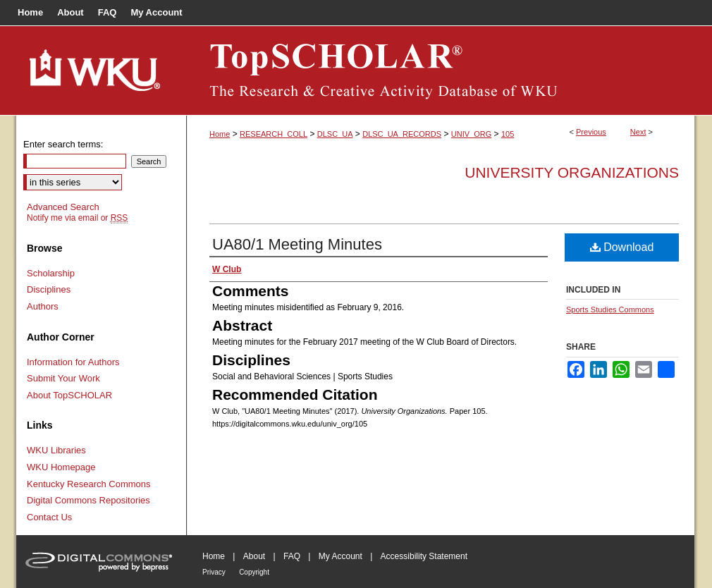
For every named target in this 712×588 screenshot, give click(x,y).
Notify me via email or (77, 218)
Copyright (254, 572)
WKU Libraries (56, 450)
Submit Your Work (63, 378)
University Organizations (572, 172)
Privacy (214, 572)
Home (220, 134)
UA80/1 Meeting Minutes (297, 244)
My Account (340, 556)
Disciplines (49, 289)
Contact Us (49, 517)
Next (638, 132)
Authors (43, 306)
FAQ (292, 556)
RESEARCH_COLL (274, 134)
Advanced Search (63, 207)
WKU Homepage (61, 467)
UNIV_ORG (471, 134)
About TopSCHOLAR (69, 395)
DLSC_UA (335, 134)
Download (622, 247)
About (254, 556)
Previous (591, 132)
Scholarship (51, 273)
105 (508, 134)
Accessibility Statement (424, 556)
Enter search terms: (63, 144)
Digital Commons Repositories (88, 500)
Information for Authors (73, 362)
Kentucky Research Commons (89, 484)
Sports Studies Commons (610, 310)
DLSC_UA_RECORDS (402, 134)
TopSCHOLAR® (441, 71)
